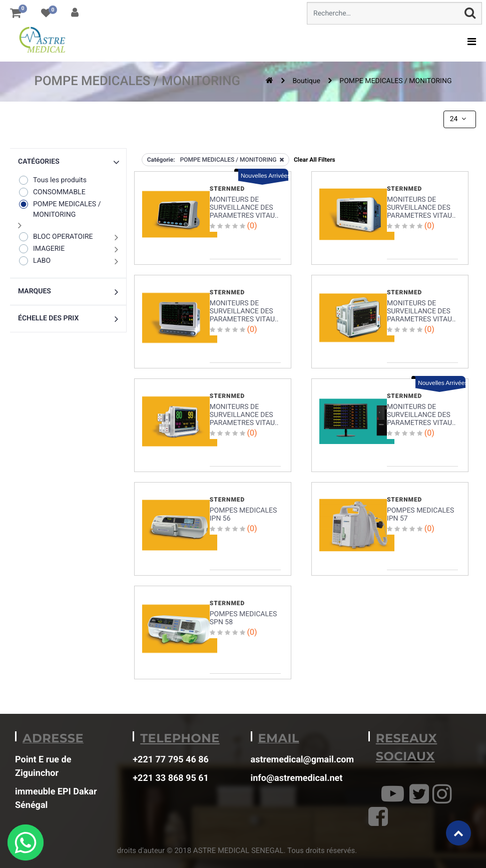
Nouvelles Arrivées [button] (265, 176)
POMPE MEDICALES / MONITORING (395, 81)
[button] (68, 162)
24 (459, 119)
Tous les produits (52, 180)
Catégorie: (161, 160)
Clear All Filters (315, 160)
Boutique (306, 81)
